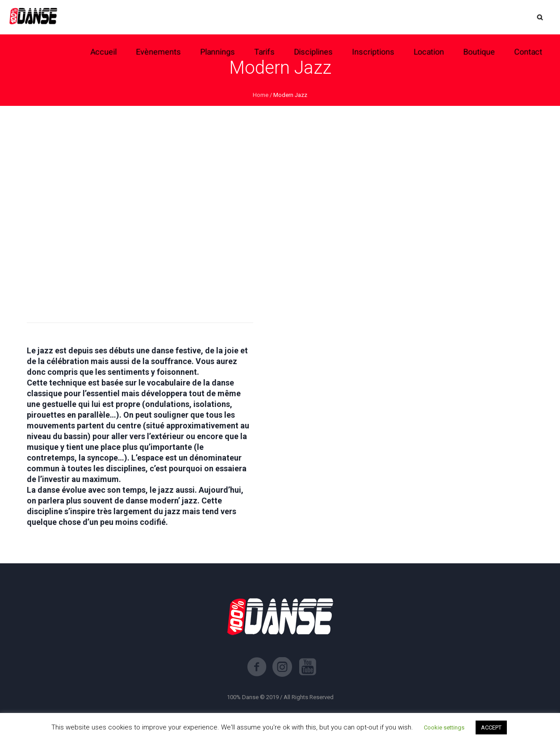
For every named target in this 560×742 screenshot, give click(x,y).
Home (261, 95)
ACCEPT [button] (491, 727)
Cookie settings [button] (444, 727)
